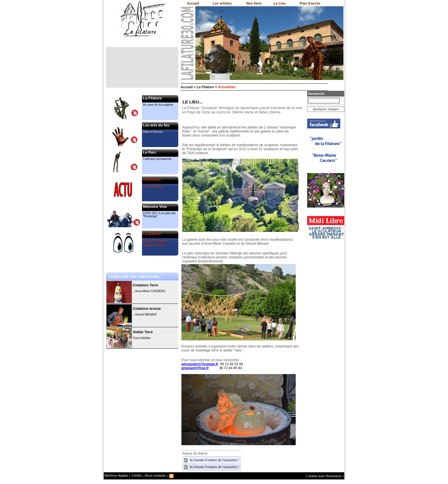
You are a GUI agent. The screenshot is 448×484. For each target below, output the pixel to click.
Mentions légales (116, 475)
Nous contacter (155, 475)
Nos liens (254, 3)
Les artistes (222, 3)
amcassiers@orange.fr (200, 364)
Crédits (136, 475)
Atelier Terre (143, 332)
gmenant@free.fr (195, 368)
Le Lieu (279, 3)
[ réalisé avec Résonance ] (325, 476)
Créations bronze (147, 309)
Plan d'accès (310, 3)
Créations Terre (145, 285)
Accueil (193, 3)
